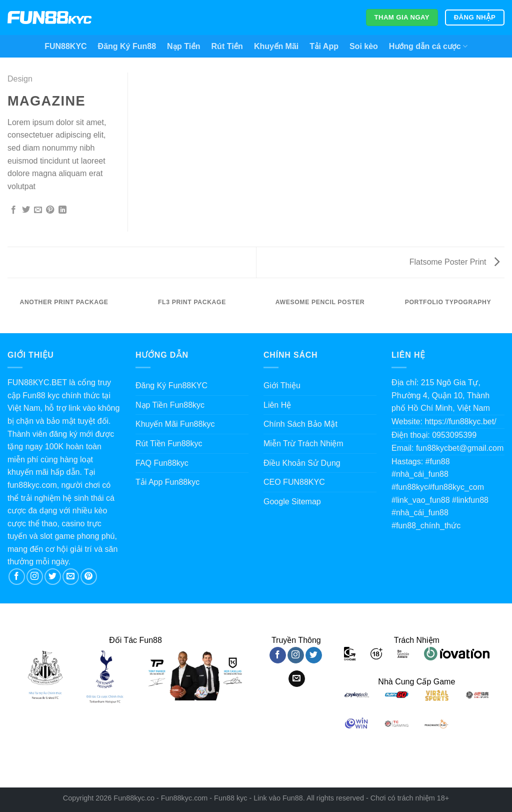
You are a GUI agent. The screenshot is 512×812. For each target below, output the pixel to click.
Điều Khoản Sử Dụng (302, 463)
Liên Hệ (277, 405)
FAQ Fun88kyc (162, 463)
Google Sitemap (292, 502)
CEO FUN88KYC (294, 482)
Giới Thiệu (282, 385)
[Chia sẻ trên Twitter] (26, 210)
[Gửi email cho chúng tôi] (71, 577)
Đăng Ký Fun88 (127, 46)
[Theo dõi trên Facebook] (17, 577)
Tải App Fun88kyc (167, 482)
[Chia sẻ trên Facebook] (13, 210)
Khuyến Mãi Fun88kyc (175, 424)
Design (20, 79)
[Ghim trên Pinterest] (50, 210)
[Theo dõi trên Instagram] (35, 577)
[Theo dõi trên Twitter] (53, 577)
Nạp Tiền (183, 46)
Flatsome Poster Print (454, 262)
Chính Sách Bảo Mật (300, 424)
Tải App (324, 46)
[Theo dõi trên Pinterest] (89, 577)
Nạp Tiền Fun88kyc (170, 405)
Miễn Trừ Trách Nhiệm (303, 444)
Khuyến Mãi (276, 46)
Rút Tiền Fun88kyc (169, 444)
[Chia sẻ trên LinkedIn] (62, 210)
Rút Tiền (227, 46)
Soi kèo (364, 46)
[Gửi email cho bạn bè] (38, 210)
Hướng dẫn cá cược (428, 46)
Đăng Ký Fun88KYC (171, 385)
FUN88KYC (65, 46)
